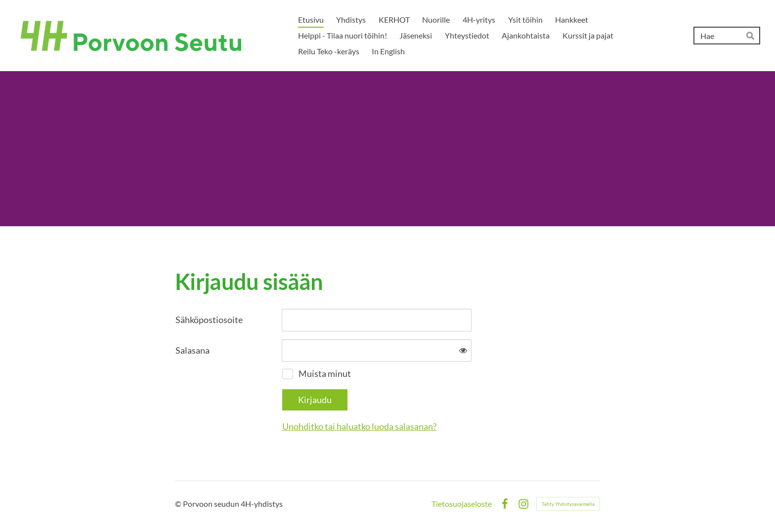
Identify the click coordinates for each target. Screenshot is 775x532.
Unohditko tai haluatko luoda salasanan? (359, 426)
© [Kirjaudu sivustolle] (179, 504)
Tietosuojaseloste (462, 504)
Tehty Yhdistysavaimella (568, 504)
